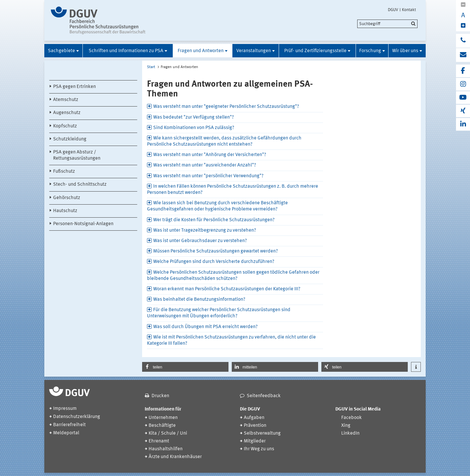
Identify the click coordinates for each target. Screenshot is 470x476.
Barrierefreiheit (69, 425)
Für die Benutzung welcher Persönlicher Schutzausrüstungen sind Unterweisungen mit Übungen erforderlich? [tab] (219, 313)
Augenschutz (67, 113)
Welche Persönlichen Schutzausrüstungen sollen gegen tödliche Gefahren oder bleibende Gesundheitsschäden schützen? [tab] (233, 276)
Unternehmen (163, 418)
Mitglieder (255, 441)
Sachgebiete (61, 51)
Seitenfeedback (264, 396)
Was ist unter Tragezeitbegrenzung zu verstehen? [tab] (205, 231)
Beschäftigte (162, 426)
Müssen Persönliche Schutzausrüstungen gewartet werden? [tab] (216, 251)
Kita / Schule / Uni (168, 433)
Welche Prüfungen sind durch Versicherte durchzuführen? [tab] (214, 262)
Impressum (65, 409)
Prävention (255, 426)
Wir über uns (405, 51)
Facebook (352, 418)
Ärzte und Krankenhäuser (175, 457)
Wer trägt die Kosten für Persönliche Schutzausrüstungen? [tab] (214, 220)
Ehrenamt (159, 441)
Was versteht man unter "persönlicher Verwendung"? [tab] (208, 176)
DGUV (393, 10)
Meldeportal (66, 433)
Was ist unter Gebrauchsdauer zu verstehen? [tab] (200, 241)
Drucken (160, 396)
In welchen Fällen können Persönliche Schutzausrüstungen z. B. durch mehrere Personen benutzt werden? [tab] (233, 190)
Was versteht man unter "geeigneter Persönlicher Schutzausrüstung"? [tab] (226, 107)
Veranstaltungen (254, 51)
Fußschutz (64, 172)
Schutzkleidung (70, 139)
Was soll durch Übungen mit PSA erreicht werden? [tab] (206, 327)
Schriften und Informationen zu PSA (126, 51)
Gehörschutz (67, 198)
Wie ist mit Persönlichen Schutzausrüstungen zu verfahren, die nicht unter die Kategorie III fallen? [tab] (231, 340)
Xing (346, 426)
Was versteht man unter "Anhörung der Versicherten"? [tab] (210, 155)
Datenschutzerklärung (77, 417)
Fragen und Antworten (201, 51)
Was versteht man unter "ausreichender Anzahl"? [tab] (205, 165)
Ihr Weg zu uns (259, 449)
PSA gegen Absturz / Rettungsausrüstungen (77, 155)
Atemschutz (66, 100)
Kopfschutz (65, 126)
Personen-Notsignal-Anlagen (83, 224)
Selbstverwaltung (262, 433)
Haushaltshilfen (166, 449)
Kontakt (409, 10)
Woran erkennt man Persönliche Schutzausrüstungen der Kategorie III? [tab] (227, 289)
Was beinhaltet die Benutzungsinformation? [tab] (199, 300)
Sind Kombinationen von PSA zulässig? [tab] (194, 128)
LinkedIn (350, 433)
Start (151, 67)
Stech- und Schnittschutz (80, 185)
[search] (387, 24)
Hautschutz (65, 211)
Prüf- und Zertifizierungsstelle (315, 51)
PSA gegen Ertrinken (74, 87)
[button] (185, 367)
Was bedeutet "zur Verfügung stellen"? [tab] (194, 117)
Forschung (370, 51)
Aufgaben (254, 418)
